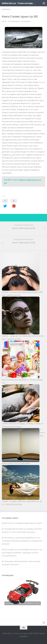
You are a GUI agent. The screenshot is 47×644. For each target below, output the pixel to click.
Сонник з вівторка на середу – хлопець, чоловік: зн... (23, 424)
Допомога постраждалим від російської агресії (23, 523)
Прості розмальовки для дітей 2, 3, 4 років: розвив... (23, 380)
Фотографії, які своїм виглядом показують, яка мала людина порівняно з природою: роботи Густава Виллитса (22, 553)
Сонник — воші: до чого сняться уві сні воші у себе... (23, 292)
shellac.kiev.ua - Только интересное (19, 3)
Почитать (6, 9)
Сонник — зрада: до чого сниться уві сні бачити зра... (23, 336)
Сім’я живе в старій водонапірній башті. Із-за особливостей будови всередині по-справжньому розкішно (22, 541)
